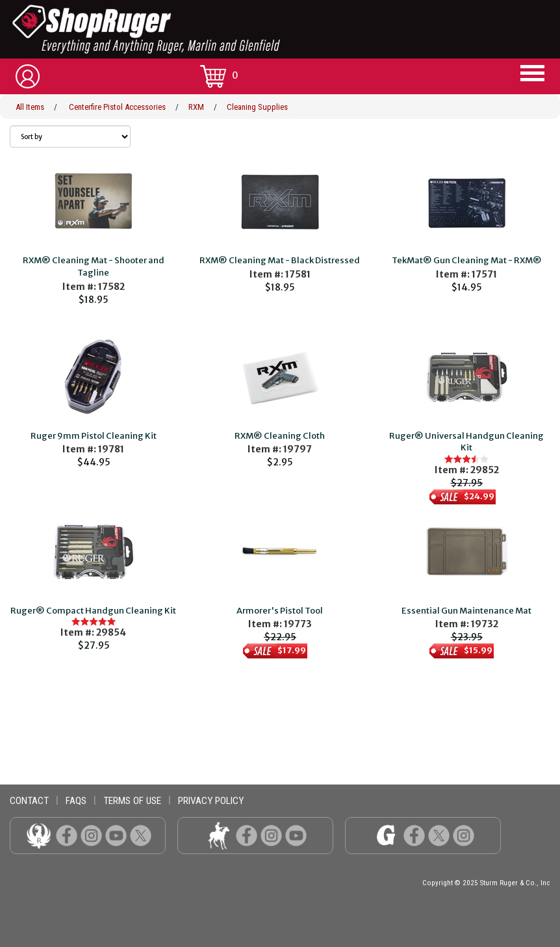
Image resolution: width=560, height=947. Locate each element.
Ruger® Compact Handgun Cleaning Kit (93, 611)
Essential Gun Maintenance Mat (466, 611)
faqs (76, 801)
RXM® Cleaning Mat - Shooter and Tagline (94, 266)
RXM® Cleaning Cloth (280, 436)
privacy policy (211, 801)
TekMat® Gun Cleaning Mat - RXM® (467, 260)
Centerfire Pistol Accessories (117, 107)
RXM (196, 107)
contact (29, 801)
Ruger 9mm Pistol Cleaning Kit (94, 436)
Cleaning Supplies (257, 107)
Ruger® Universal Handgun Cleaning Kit (466, 442)
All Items (30, 107)
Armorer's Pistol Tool (280, 611)
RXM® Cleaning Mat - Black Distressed (280, 260)
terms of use (132, 801)
